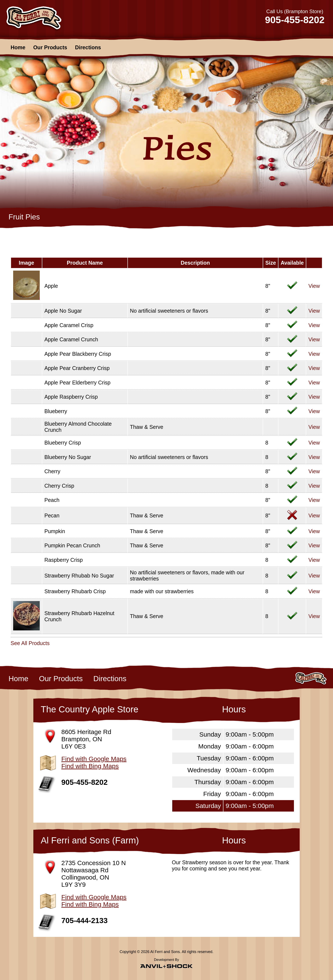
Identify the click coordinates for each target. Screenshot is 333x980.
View (314, 286)
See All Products (30, 643)
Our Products (50, 47)
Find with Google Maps (94, 759)
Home (18, 47)
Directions (88, 47)
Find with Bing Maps (90, 766)
